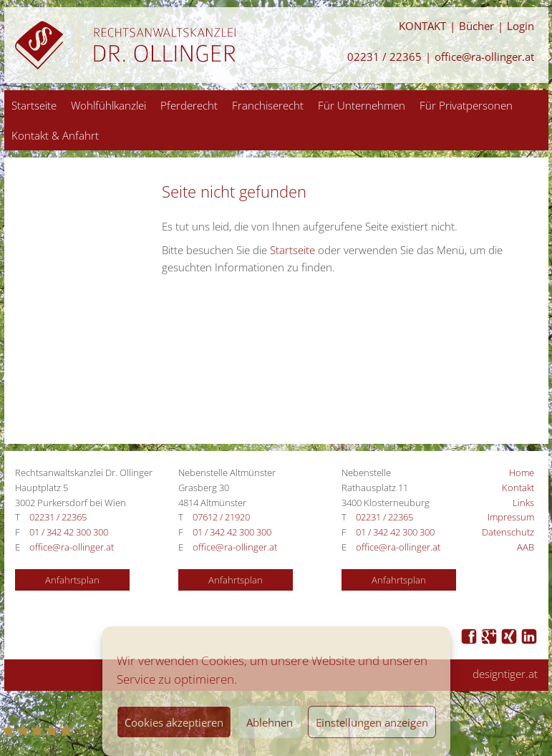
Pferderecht (189, 105)
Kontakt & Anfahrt (55, 135)
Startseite (34, 105)
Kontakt (518, 488)
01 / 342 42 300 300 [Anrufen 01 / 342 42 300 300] (69, 532)
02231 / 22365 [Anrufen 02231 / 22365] (384, 57)
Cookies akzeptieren (174, 722)
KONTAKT (422, 26)
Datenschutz (508, 532)
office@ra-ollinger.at (484, 57)
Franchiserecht (268, 105)
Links (523, 503)
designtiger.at (505, 674)
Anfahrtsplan (72, 580)
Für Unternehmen (362, 105)
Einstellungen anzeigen (372, 722)
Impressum (511, 517)
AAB (526, 547)
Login (520, 26)
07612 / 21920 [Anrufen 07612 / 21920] (221, 517)
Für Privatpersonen (466, 105)
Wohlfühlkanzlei (108, 105)
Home (522, 472)
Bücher (476, 26)
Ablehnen (270, 722)
